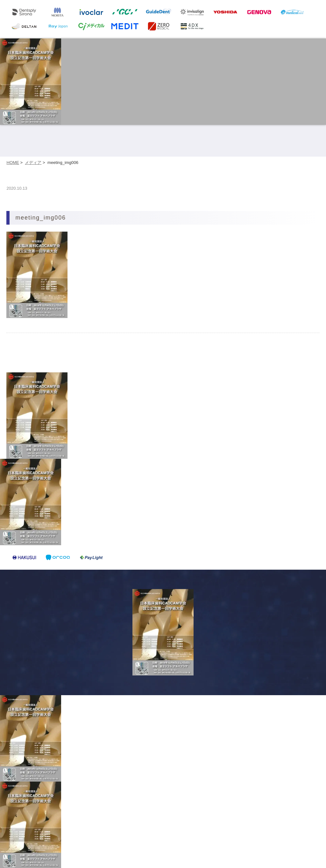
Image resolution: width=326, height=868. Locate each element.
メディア (33, 163)
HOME (13, 163)
